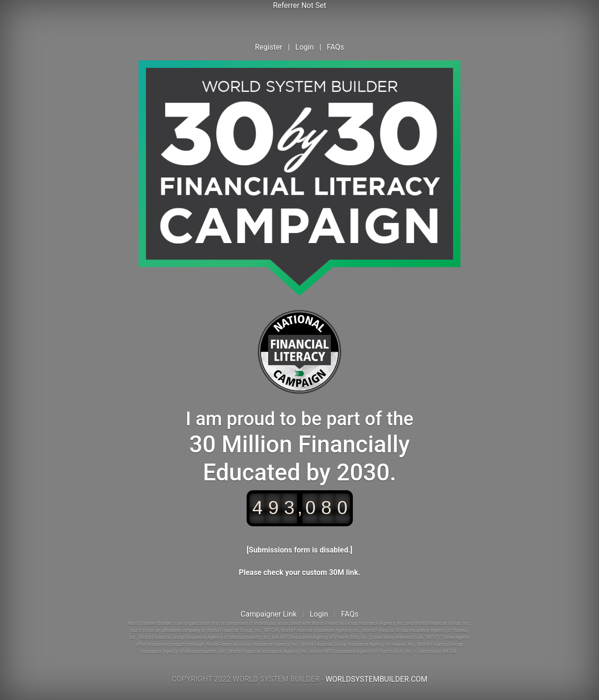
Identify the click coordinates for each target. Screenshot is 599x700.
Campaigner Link (269, 614)
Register (269, 47)
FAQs (335, 47)
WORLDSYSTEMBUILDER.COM (377, 679)
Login (304, 47)
